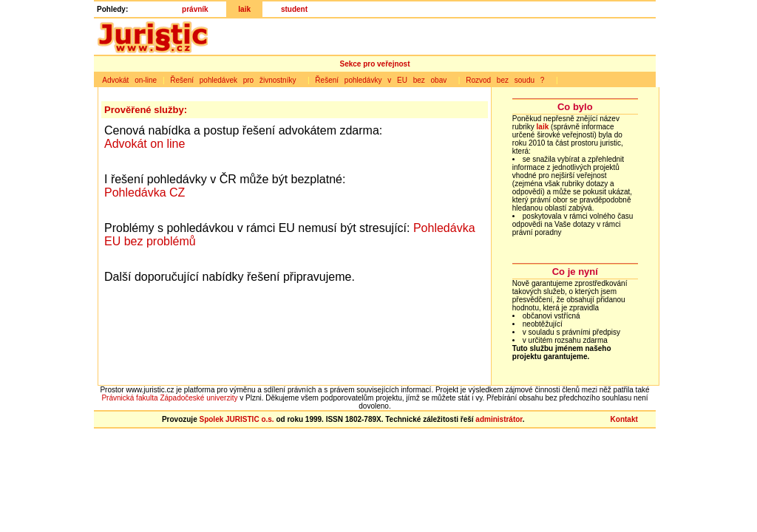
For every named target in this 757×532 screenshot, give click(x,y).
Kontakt (624, 419)
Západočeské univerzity (198, 398)
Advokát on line (145, 144)
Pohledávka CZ (145, 192)
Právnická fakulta (129, 398)
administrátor (499, 419)
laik (244, 9)
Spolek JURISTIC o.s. (236, 419)
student (294, 9)
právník (195, 9)
